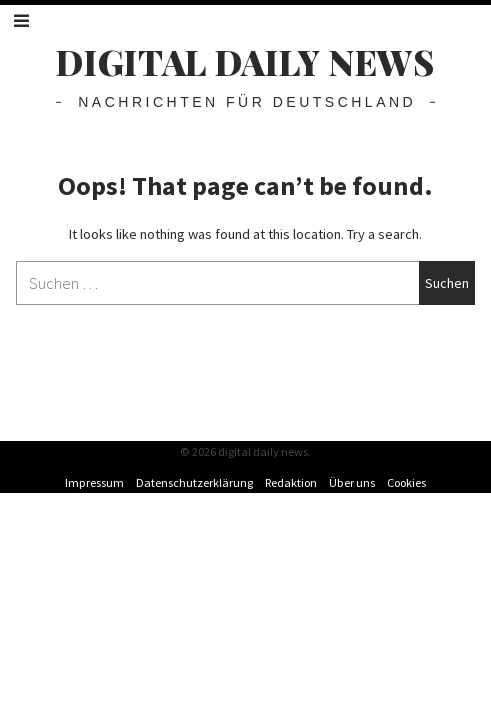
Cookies (406, 482)
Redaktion (291, 482)
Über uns (352, 482)
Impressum (94, 482)
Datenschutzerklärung (194, 482)
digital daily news (245, 61)
